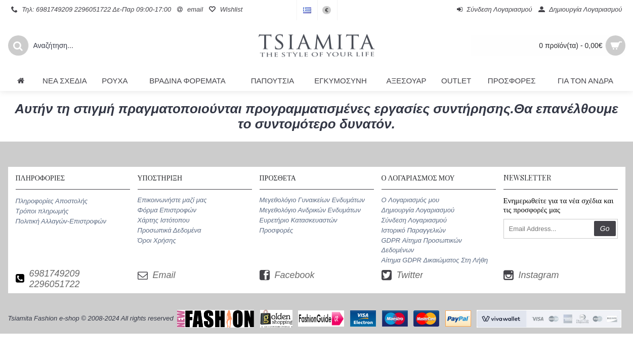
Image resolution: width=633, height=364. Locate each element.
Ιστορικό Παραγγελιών (414, 230)
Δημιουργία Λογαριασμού (418, 210)
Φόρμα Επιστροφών (167, 210)
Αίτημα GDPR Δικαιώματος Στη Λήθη (435, 260)
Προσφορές (277, 230)
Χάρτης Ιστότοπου (164, 220)
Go (605, 229)
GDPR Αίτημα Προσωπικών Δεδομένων (422, 245)
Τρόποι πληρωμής (42, 211)
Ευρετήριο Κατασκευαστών (299, 220)
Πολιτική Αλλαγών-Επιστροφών (61, 221)
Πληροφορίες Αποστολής (52, 201)
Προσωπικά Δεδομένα (170, 230)
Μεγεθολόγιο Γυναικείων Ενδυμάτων (312, 200)
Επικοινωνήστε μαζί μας (172, 200)
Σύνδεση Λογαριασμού (414, 220)
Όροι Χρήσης (157, 240)
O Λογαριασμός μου (411, 200)
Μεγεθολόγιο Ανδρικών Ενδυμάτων (310, 210)
